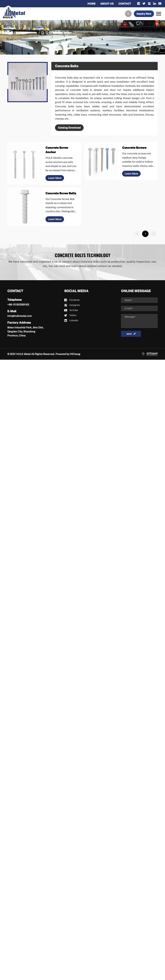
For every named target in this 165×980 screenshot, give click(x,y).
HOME (91, 4)
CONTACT (125, 4)
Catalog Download (69, 128)
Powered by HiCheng (68, 354)
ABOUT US (107, 4)
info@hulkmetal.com (20, 316)
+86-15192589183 (18, 305)
